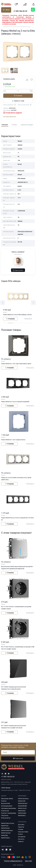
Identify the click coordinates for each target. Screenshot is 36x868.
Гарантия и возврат (27, 125)
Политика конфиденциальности (13, 861)
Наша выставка (23, 832)
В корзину (18, 96)
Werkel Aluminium (23, 799)
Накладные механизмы (9, 808)
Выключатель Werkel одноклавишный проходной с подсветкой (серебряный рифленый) (17, 568)
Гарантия (21, 827)
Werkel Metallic (22, 806)
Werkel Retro (22, 816)
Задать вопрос (18, 270)
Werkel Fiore (5, 826)
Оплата (20, 834)
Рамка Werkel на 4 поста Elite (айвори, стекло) (17, 315)
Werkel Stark (22, 811)
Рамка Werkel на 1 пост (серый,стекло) (13, 440)
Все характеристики (10, 117)
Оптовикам (22, 837)
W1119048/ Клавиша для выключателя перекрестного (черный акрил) (14, 688)
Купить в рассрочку (25, 105)
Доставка (21, 825)
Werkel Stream (5, 828)
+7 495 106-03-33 (20, 11)
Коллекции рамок (7, 806)
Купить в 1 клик (18, 101)
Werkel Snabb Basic (7, 831)
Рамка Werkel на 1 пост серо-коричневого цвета (16, 364)
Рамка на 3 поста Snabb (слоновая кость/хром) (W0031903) (16, 479)
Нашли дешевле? (10, 105)
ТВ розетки (5, 816)
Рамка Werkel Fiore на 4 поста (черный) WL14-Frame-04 (18, 519)
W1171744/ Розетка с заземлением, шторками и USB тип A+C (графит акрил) (18, 648)
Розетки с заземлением (9, 813)
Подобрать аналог (9, 79)
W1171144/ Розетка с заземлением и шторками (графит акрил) (16, 608)
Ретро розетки (6, 818)
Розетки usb (5, 811)
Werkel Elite (5, 835)
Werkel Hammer (6, 833)
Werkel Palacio (5, 838)
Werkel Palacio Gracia (8, 823)
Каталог (4, 10)
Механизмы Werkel (7, 799)
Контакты (21, 839)
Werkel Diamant (23, 803)
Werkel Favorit (22, 808)
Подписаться (18, 758)
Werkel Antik (22, 801)
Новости (21, 841)
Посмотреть (28, 319)
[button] (3, 303)
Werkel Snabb (22, 813)
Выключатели (6, 803)
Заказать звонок (6, 779)
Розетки (4, 801)
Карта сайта (29, 861)
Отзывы (14, 125)
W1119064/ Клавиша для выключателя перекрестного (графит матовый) (14, 727)
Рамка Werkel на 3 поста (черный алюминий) (15, 402)
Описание (5, 125)
